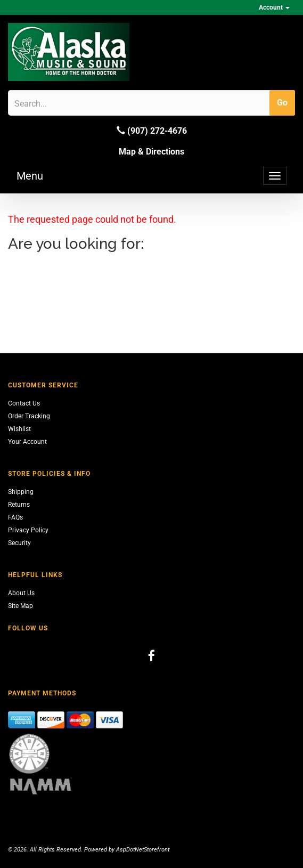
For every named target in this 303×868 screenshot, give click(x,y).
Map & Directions (151, 152)
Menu (30, 176)
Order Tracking (29, 416)
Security (19, 543)
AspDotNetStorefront (143, 850)
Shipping (21, 492)
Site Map (21, 606)
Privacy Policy (28, 530)
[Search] (65, 103)
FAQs (15, 517)
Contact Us (24, 403)
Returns (19, 505)
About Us (21, 593)
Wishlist (19, 429)
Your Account (27, 442)
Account (274, 7)
